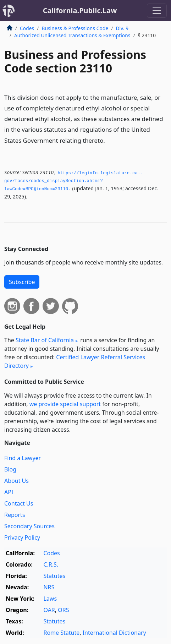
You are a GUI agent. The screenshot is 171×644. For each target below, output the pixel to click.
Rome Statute (61, 633)
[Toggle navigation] (157, 11)
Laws (50, 599)
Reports (15, 515)
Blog (10, 469)
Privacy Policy (22, 537)
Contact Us (19, 503)
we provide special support (65, 404)
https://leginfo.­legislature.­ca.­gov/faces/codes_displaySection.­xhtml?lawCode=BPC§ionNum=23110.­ (74, 181)
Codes (27, 28)
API (9, 492)
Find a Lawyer (23, 458)
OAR (49, 610)
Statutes (54, 576)
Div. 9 (122, 28)
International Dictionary (114, 633)
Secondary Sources (29, 526)
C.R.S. (51, 564)
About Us (16, 481)
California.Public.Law (80, 10)
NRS (49, 587)
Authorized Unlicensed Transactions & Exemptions (72, 35)
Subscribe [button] (22, 282)
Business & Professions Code (75, 28)
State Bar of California (45, 340)
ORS (63, 610)
